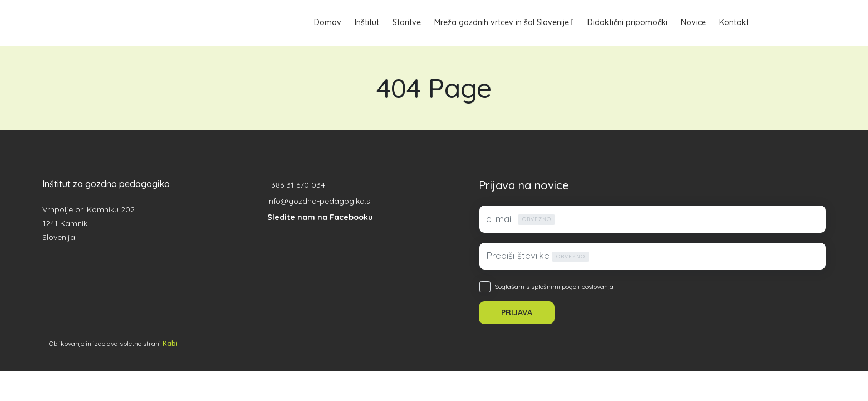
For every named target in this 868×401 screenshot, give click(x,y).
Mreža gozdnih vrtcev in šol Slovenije (502, 22)
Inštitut (367, 22)
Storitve (407, 22)
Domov (328, 22)
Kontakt (734, 22)
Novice (693, 22)
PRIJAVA (517, 312)
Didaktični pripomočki (627, 22)
